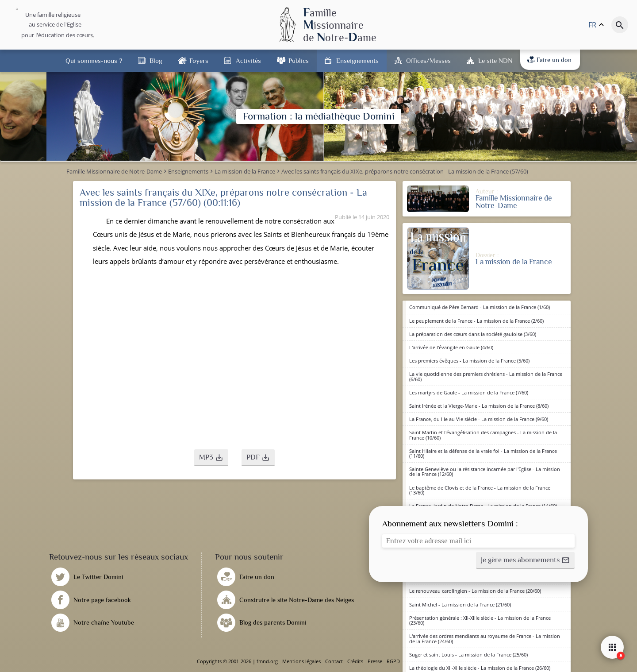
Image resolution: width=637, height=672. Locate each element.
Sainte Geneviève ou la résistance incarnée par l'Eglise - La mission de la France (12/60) (485, 471)
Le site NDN (495, 60)
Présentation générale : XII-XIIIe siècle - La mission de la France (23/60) (480, 620)
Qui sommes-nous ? (94, 60)
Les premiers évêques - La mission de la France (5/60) (469, 361)
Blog (156, 60)
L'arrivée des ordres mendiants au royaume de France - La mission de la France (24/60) (485, 638)
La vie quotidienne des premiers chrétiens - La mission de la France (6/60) (486, 376)
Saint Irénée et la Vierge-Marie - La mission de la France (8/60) (479, 406)
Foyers (199, 60)
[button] (211, 458)
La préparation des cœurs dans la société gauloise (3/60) (473, 334)
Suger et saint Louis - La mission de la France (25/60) (468, 655)
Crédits (355, 661)
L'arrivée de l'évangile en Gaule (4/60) (451, 347)
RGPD (393, 661)
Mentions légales (301, 661)
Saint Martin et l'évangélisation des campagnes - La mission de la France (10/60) (483, 435)
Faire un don (549, 60)
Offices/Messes (428, 60)
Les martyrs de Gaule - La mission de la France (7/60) (469, 392)
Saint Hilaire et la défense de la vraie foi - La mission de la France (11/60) (483, 453)
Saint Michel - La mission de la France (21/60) (460, 604)
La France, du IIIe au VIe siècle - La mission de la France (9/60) (479, 419)
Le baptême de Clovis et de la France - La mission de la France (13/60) (480, 490)
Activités (248, 60)
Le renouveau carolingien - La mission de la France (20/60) (475, 591)
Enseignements (357, 60)
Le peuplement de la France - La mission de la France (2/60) (476, 321)
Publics (299, 60)
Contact (334, 661)
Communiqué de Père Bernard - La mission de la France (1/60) (480, 307)
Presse (375, 661)
